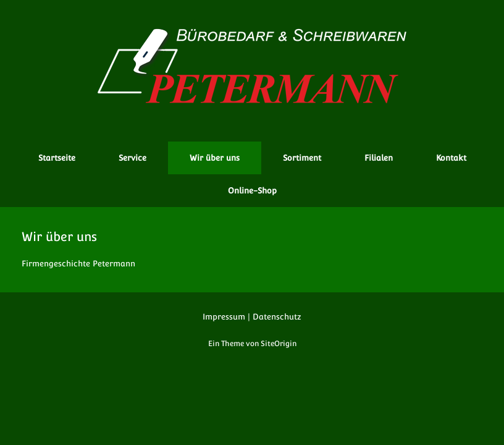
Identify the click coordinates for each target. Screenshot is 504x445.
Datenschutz (277, 317)
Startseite (57, 158)
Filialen (379, 158)
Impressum (224, 317)
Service (132, 158)
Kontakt (451, 158)
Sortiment (302, 158)
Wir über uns (215, 158)
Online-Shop (252, 191)
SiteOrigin (279, 344)
